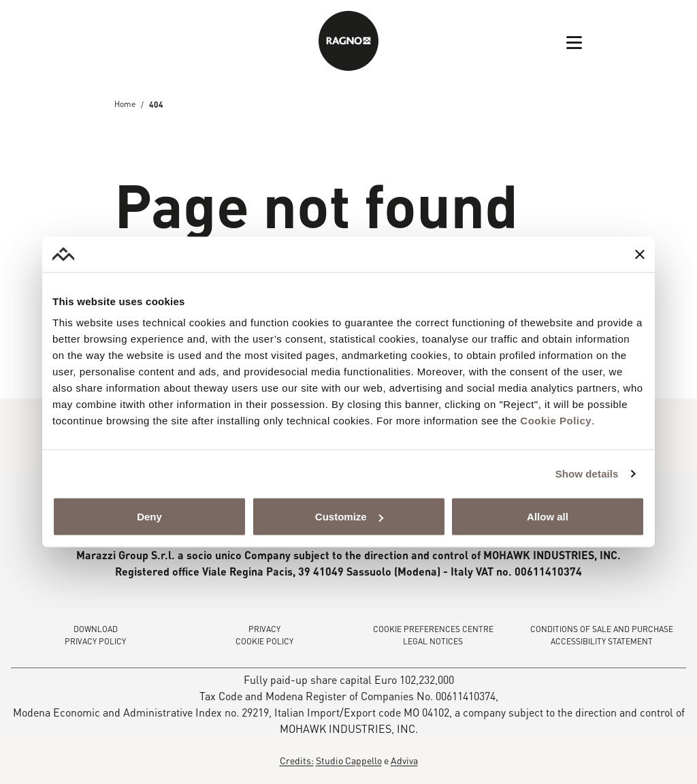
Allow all (548, 517)
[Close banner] (640, 254)
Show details (587, 473)
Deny (149, 517)
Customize (349, 517)
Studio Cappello (349, 760)
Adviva (404, 760)
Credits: (297, 760)
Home (125, 105)
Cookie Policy (556, 421)
